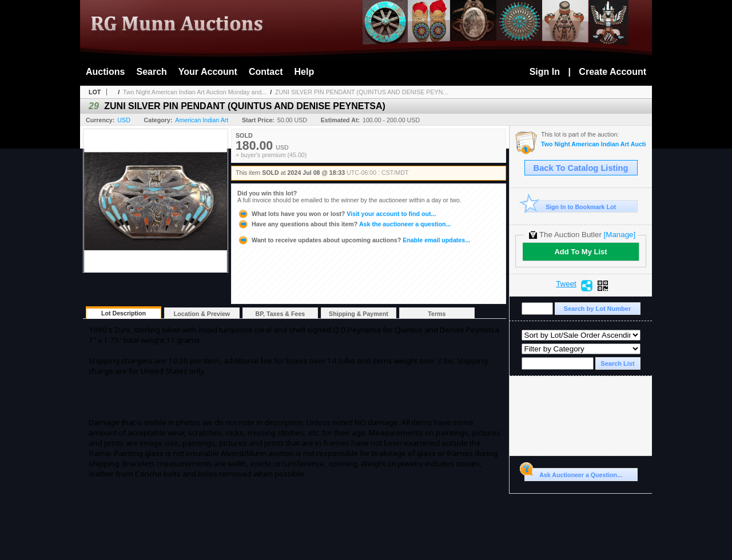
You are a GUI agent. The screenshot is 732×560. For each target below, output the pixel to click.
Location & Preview (202, 314)
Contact (266, 72)
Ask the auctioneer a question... (344, 224)
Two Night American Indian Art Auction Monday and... (195, 92)
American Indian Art (202, 120)
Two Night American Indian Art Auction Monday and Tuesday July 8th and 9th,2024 (594, 144)
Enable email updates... (354, 240)
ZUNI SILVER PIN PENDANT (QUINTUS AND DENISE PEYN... (361, 92)
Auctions (105, 72)
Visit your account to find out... (337, 214)
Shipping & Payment (359, 314)
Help (305, 72)
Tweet (566, 284)
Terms (437, 314)
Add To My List (580, 252)
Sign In (545, 72)
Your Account (208, 72)
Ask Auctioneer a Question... (573, 473)
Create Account (612, 72)
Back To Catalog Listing (581, 168)
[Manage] (620, 235)
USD (124, 120)
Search (151, 72)
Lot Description (124, 313)
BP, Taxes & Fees (281, 314)
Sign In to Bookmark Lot (570, 207)
